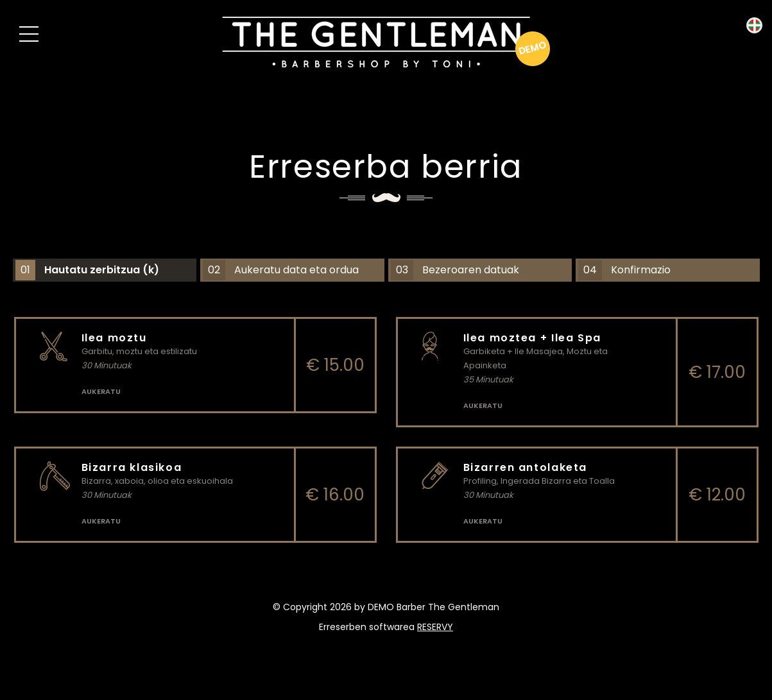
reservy (435, 627)
